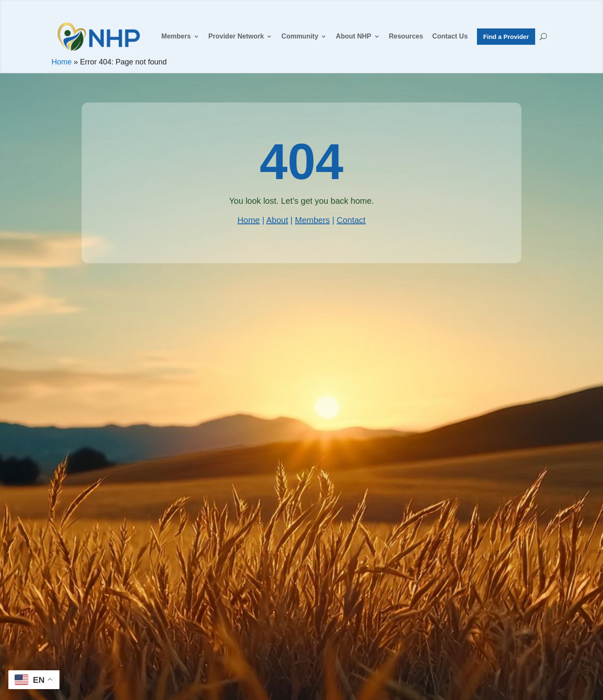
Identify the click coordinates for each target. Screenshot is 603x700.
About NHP (353, 36)
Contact (351, 220)
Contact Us (450, 36)
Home (62, 62)
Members (176, 36)
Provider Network (236, 36)
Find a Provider (506, 37)
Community (300, 36)
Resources (406, 36)
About (277, 220)
